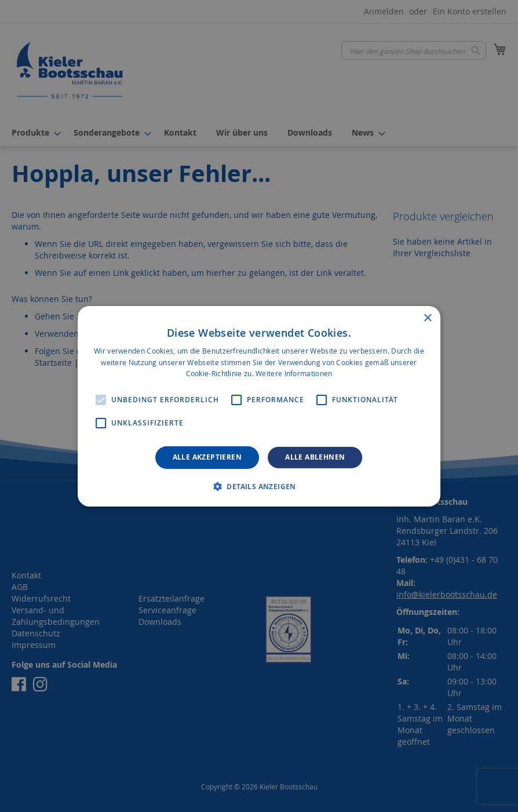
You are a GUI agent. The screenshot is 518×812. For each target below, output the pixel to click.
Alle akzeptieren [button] (207, 457)
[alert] (259, 406)
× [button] (427, 318)
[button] (259, 486)
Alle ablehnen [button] (315, 457)
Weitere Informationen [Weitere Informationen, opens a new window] (294, 373)
